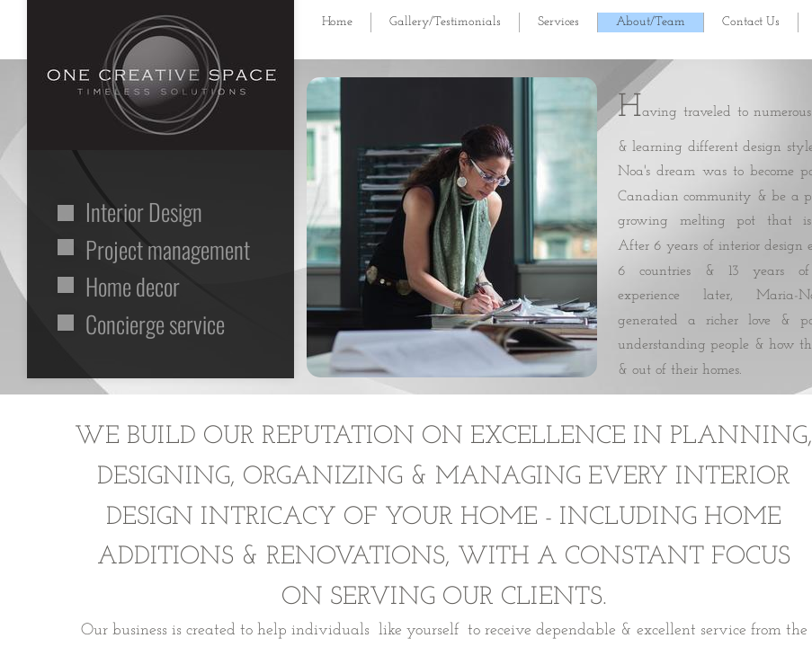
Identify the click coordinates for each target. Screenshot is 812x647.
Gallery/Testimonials (445, 22)
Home (337, 22)
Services (558, 22)
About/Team (651, 22)
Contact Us (751, 22)
